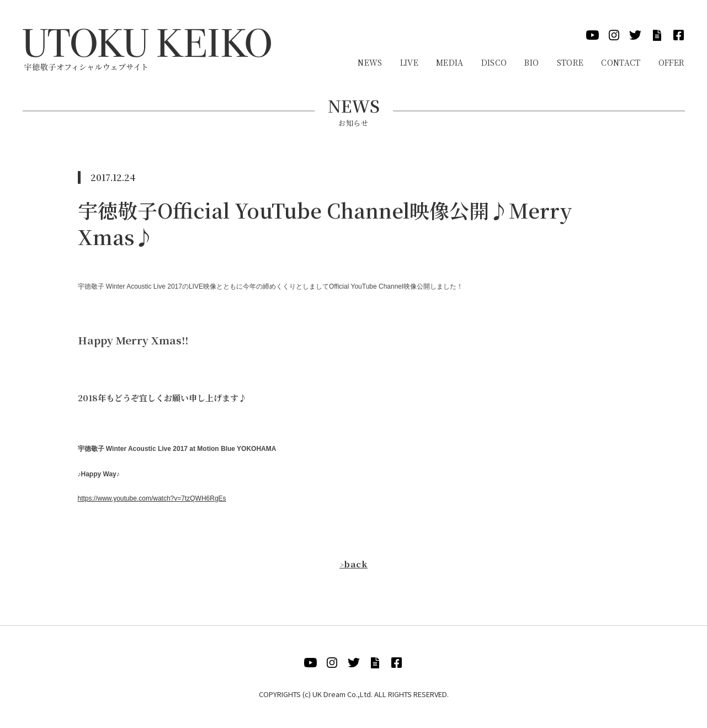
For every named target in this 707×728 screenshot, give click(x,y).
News (370, 62)
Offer (672, 62)
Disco (494, 62)
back (353, 564)
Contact (621, 62)
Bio (531, 62)
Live (409, 62)
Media (450, 62)
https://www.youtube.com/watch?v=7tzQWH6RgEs (152, 498)
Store (570, 62)
